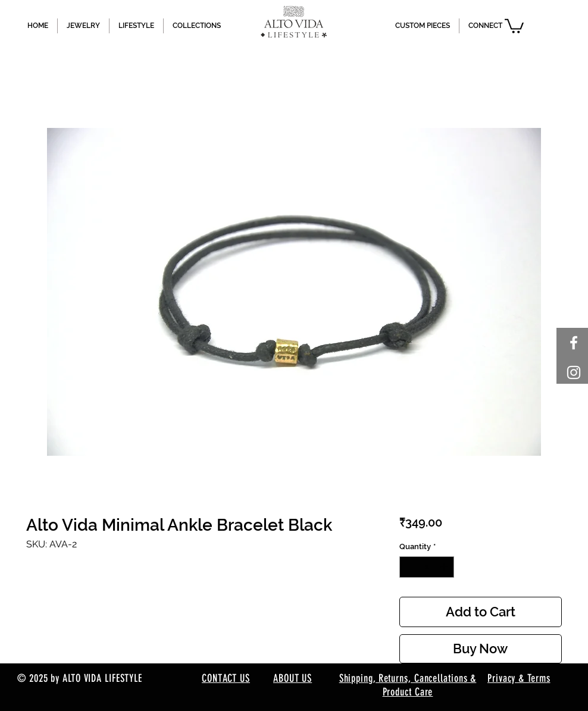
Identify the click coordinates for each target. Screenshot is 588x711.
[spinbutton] (426, 567)
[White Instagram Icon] (574, 372)
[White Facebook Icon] (574, 343)
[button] (514, 25)
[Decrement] (408, 567)
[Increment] (445, 567)
